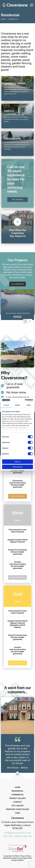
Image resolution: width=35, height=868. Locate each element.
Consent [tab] (6, 405)
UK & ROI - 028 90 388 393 (18, 836)
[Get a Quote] (17, 181)
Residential (17, 791)
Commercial (17, 795)
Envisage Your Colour (17, 809)
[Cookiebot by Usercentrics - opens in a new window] (25, 400)
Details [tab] (18, 405)
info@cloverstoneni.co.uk (18, 833)
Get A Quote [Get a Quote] (18, 200)
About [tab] (29, 405)
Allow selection (17, 467)
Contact (17, 802)
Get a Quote (18, 806)
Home (3, 19)
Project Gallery (18, 798)
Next (30, 321)
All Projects (18, 284)
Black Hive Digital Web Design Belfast (22, 859)
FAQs (18, 813)
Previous (25, 321)
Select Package (18, 496)
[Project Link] (17, 315)
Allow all (17, 462)
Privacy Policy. (25, 856)
